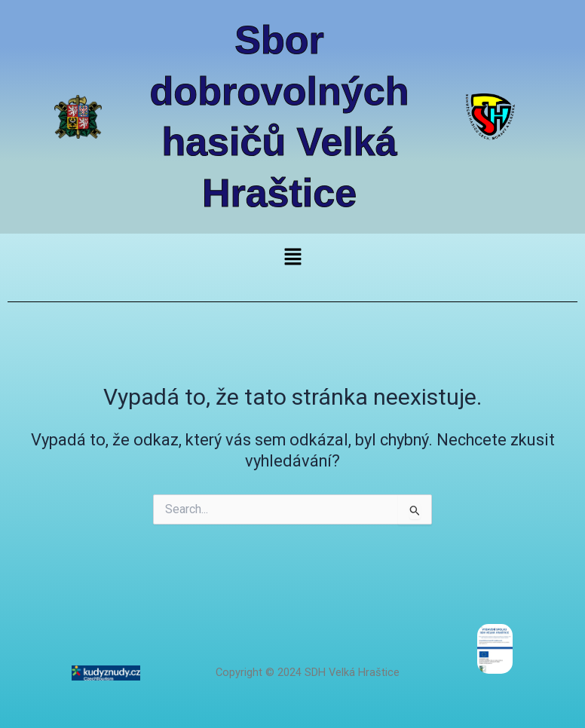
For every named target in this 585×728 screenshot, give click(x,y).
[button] (292, 258)
